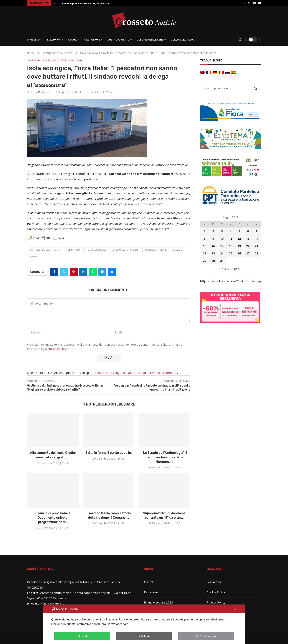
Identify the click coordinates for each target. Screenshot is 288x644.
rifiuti (33, 256)
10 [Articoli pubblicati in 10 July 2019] (222, 238)
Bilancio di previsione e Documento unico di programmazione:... (53, 518)
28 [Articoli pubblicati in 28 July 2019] (256, 253)
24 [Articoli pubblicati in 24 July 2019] (222, 253)
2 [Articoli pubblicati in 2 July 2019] (213, 231)
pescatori (179, 250)
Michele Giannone (156, 250)
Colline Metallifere (150, 40)
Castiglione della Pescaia (58, 53)
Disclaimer (214, 582)
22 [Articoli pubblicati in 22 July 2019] (204, 253)
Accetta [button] (82, 636)
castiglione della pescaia (45, 250)
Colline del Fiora (182, 40)
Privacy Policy (216, 602)
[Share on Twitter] (64, 272)
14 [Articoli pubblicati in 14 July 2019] (256, 238)
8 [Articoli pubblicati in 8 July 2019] (205, 238)
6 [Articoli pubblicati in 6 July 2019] (248, 231)
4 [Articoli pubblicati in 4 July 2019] (231, 231)
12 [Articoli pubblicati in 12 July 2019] (239, 238)
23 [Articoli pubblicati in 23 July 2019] (213, 253)
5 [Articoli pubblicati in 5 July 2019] (239, 231)
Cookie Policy (216, 592)
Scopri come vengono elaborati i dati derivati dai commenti (136, 373)
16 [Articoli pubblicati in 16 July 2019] (213, 246)
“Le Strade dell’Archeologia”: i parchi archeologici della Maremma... (164, 457)
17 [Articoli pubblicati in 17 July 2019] (222, 246)
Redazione (44, 92)
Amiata (72, 40)
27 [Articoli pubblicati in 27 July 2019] (248, 253)
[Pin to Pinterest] (74, 272)
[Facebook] (245, 3)
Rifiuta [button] (144, 636)
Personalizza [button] (206, 636)
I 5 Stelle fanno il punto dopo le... (109, 453)
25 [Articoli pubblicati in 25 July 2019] (230, 253)
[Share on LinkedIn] (83, 272)
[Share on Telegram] (102, 272)
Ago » (235, 268)
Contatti (150, 582)
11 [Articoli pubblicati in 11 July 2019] (230, 238)
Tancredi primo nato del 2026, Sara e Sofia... (87, 4)
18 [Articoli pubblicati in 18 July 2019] (230, 246)
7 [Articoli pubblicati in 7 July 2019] (257, 231)
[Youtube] (254, 3)
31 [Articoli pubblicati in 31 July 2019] (222, 261)
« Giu (225, 268)
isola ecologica (96, 250)
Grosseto (33, 40)
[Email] (260, 3)
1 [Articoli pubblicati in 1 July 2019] (205, 231)
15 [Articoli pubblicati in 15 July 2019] (204, 246)
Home (31, 53)
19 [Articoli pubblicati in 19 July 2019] (239, 246)
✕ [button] (235, 610)
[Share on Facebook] (54, 272)
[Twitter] (249, 3)
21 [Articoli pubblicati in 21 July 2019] (256, 246)
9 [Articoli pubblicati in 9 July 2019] (213, 238)
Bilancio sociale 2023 (158, 602)
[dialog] (144, 624)
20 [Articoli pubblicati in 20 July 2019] (248, 246)
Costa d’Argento (118, 40)
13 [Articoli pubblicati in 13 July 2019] (248, 238)
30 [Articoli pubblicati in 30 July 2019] (213, 261)
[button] (55, 3)
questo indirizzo (58, 349)
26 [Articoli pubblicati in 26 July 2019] (239, 253)
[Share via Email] (112, 272)
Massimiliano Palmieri (125, 250)
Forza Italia (73, 250)
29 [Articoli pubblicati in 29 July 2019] (204, 261)
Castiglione (92, 40)
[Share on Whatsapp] (93, 272)
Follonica (54, 40)
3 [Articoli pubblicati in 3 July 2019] (222, 231)
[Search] (240, 40)
